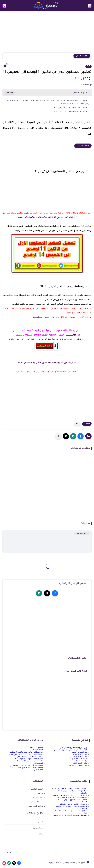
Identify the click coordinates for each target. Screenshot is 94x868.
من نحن (40, 793)
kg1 (88, 66)
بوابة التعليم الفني (80, 754)
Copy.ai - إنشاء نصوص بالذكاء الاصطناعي (26, 766)
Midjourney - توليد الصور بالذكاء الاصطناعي (26, 752)
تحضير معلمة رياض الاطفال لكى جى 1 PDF (70, 112)
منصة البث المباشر (80, 759)
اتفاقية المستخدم (37, 802)
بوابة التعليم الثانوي (80, 763)
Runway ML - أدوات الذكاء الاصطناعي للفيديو (25, 754)
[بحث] (4, 6)
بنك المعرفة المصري (79, 752)
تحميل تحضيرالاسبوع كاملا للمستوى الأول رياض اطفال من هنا (47, 218)
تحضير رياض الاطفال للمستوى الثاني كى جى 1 (69, 108)
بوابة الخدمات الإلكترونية (78, 766)
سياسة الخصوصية (36, 806)
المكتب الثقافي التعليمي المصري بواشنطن (70, 750)
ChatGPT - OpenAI (36, 748)
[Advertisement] (47, 33)
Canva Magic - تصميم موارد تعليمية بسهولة (70, 796)
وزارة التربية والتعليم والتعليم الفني (74, 748)
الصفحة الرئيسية (37, 789)
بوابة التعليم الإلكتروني (78, 757)
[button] (81, 436)
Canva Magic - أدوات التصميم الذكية (29, 759)
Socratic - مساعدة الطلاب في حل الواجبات (71, 815)
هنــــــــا (36, 317)
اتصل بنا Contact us (36, 798)
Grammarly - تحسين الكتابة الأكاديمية (73, 798)
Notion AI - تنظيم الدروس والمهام (74, 804)
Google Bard (38, 750)
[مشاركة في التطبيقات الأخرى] (59, 436)
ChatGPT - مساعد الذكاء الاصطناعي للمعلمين (69, 789)
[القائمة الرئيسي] (90, 6)
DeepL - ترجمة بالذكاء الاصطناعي (30, 757)
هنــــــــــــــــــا (70, 335)
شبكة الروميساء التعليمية (60, 863)
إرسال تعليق (82, 534)
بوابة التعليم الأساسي (79, 761)
